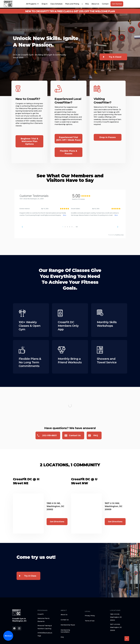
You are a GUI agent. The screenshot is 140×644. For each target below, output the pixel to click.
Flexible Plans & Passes (69, 152)
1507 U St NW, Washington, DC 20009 (116, 627)
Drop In (45, 4)
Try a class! (115, 57)
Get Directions (57, 522)
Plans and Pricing (72, 4)
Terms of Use (90, 621)
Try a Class (30, 576)
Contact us (75, 435)
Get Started (117, 4)
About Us (95, 4)
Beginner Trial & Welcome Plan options (29, 141)
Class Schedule (56, 4)
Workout (8, 636)
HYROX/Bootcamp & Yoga (45, 634)
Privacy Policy (90, 616)
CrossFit (41, 614)
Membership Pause (68, 625)
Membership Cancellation (65, 631)
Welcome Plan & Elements (43, 620)
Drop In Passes (108, 137)
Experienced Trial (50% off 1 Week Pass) (69, 139)
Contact (105, 4)
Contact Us (65, 620)
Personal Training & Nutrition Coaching (45, 627)
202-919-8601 (49, 435)
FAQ (87, 4)
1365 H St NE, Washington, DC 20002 (116, 617)
